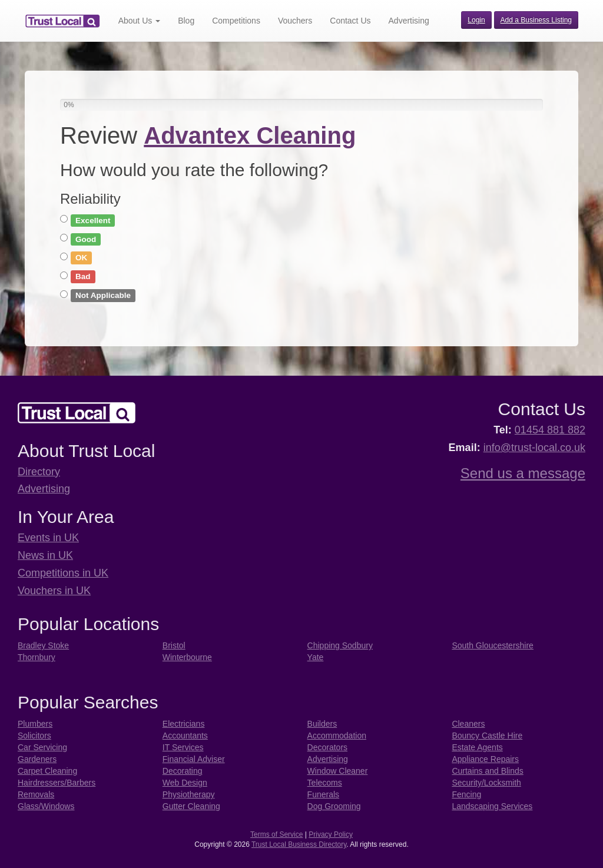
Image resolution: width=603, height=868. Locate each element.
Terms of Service (276, 834)
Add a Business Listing (536, 20)
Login (476, 20)
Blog (186, 21)
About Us (139, 21)
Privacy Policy (331, 834)
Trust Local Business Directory (299, 844)
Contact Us (350, 21)
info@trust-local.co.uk (534, 448)
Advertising (409, 21)
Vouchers (295, 21)
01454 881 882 (550, 430)
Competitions (236, 21)
